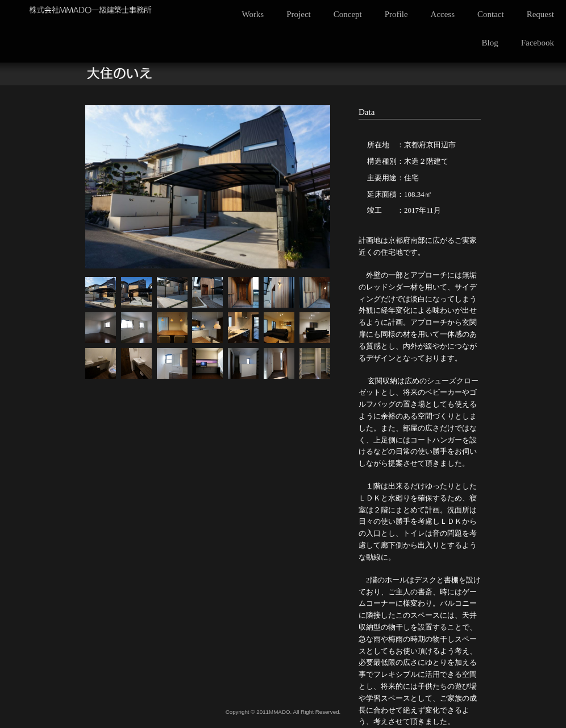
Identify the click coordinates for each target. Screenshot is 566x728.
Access (443, 14)
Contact (491, 14)
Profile (396, 14)
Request (540, 14)
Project (299, 14)
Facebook (538, 43)
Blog (490, 43)
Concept (348, 14)
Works (253, 14)
